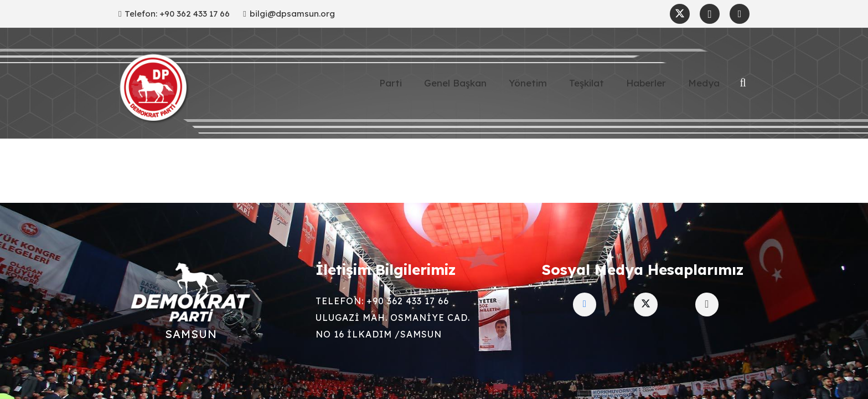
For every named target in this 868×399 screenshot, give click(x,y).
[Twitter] (680, 14)
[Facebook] (740, 14)
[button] (743, 83)
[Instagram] (710, 14)
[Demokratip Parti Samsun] (154, 89)
